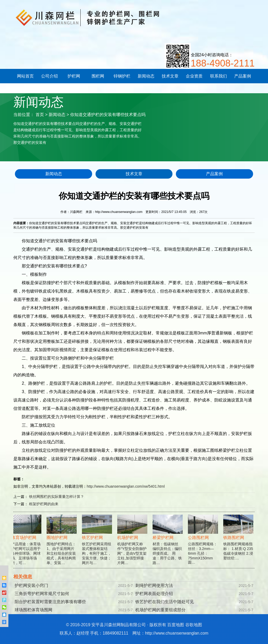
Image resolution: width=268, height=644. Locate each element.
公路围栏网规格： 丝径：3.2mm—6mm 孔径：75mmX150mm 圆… (203, 543)
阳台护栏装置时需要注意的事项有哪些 (50, 602)
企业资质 (194, 76)
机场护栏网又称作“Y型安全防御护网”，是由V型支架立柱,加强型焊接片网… (133, 543)
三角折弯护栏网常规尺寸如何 (42, 594)
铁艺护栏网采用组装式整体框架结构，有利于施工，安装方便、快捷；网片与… (97, 543)
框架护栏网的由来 (44, 504)
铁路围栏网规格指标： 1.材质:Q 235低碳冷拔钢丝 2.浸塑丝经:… (239, 541)
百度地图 (176, 625)
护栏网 (74, 76)
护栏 (47, 241)
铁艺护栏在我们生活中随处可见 (165, 602)
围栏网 (98, 76)
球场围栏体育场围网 (33, 610)
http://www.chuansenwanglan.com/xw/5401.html (126, 486)
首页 (40, 115)
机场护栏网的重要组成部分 (160, 610)
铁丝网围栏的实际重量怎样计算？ (57, 497)
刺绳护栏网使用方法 (154, 585)
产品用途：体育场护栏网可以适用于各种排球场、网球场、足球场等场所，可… (27, 543)
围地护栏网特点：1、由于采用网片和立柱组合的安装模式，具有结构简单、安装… (62, 543)
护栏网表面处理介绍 (154, 594)
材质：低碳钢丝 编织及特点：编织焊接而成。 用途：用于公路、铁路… (168, 543)
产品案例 (243, 76)
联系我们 (219, 76)
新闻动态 (146, 76)
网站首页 (25, 76)
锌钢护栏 (122, 76)
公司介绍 (49, 76)
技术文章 (170, 76)
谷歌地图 (194, 625)
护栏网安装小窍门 (31, 585)
